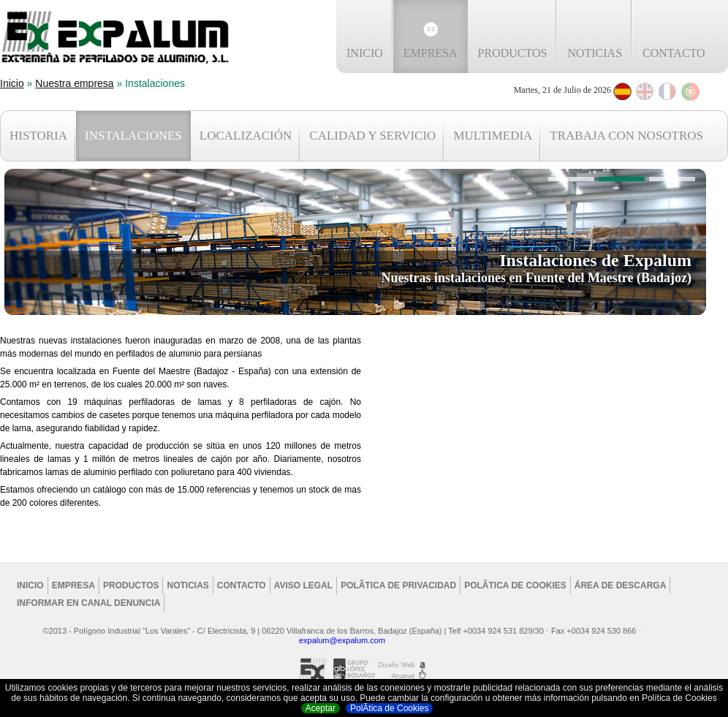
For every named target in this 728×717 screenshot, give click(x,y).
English (645, 92)
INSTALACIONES (133, 136)
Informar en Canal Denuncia (88, 603)
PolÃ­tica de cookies (515, 585)
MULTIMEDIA (493, 136)
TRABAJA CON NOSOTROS (626, 136)
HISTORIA (38, 136)
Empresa (431, 53)
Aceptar (321, 708)
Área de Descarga (621, 585)
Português (690, 92)
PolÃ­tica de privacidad (398, 585)
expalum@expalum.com (342, 640)
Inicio (365, 53)
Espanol (622, 92)
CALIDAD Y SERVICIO (372, 136)
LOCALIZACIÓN (246, 136)
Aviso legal (303, 585)
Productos (513, 53)
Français (668, 92)
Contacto (674, 53)
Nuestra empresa (74, 83)
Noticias (595, 53)
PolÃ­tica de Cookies (389, 708)
